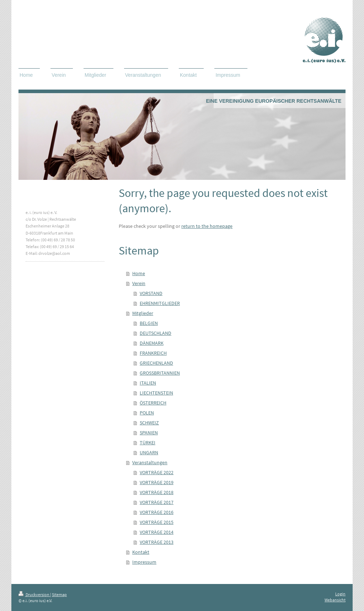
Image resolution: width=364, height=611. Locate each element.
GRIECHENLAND (156, 363)
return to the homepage (207, 226)
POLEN (147, 413)
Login (340, 594)
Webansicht (335, 600)
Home (139, 273)
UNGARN (149, 452)
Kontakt (141, 552)
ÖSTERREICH (153, 403)
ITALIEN (148, 383)
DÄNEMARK (152, 343)
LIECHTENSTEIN (156, 393)
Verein (139, 283)
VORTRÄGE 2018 (157, 492)
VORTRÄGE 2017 (157, 502)
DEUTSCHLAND (156, 333)
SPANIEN (149, 433)
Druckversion (34, 594)
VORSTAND (151, 293)
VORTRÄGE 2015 (157, 522)
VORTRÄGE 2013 (157, 542)
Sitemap (59, 594)
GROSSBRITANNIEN (160, 373)
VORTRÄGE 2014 (157, 532)
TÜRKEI (148, 443)
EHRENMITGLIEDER (160, 303)
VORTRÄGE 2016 (157, 512)
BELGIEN (149, 323)
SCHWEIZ (149, 423)
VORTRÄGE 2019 (157, 482)
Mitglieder (143, 313)
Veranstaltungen (150, 462)
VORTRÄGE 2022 (157, 472)
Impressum (144, 562)
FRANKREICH (153, 353)
